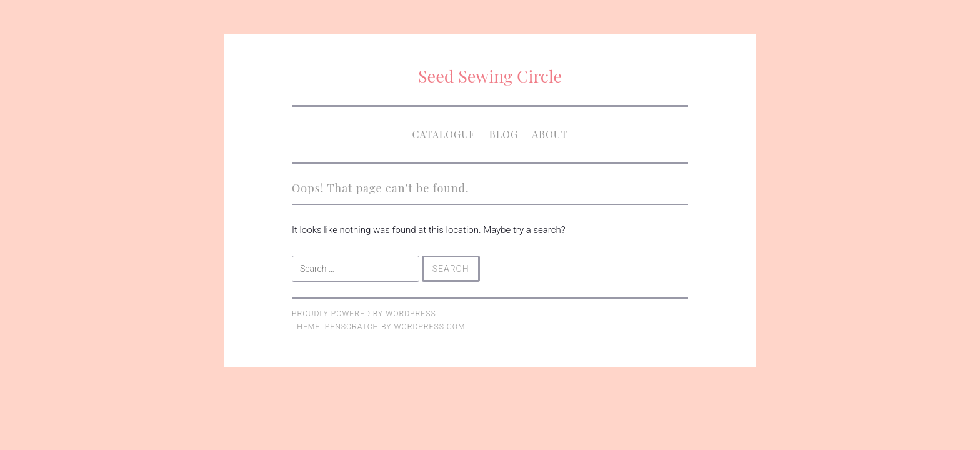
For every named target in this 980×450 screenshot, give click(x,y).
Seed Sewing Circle (490, 76)
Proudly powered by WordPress (364, 314)
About (550, 134)
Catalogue (443, 134)
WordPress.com (430, 327)
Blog (504, 134)
